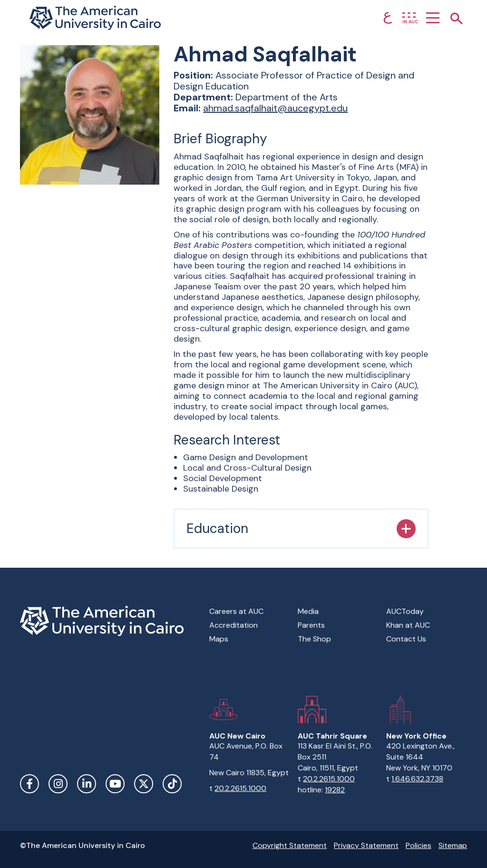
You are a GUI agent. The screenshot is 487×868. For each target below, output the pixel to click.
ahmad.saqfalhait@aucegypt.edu (275, 108)
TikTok (172, 784)
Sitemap (453, 845)
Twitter (144, 784)
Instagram (58, 784)
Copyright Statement (290, 845)
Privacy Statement (366, 845)
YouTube (115, 784)
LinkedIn (87, 784)
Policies (419, 845)
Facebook (29, 784)
